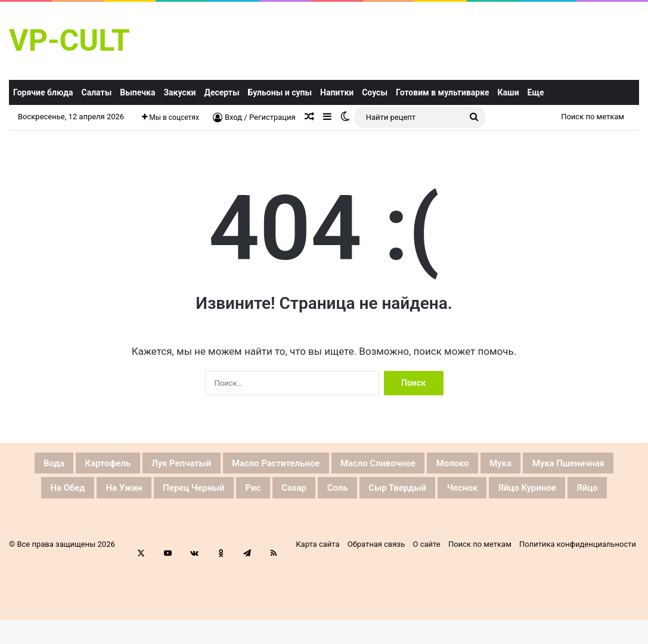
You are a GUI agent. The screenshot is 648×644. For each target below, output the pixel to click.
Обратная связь (376, 580)
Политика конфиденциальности (578, 580)
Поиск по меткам (593, 117)
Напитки (337, 92)
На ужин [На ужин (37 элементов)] (239, 494)
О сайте (427, 580)
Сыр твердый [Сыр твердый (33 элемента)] (586, 494)
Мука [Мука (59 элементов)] (611, 465)
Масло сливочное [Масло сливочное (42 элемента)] (455, 465)
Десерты (221, 92)
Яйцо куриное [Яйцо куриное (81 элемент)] (330, 522)
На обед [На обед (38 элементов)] (168, 494)
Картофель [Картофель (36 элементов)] (104, 465)
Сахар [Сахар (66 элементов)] (455, 494)
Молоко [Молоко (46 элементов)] (551, 465)
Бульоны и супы (280, 92)
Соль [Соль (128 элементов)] (509, 494)
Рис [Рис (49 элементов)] (404, 494)
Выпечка (137, 92)
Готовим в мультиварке (443, 92)
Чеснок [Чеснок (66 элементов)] (247, 522)
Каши (509, 92)
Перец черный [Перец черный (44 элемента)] (329, 494)
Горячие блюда (43, 92)
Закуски (179, 92)
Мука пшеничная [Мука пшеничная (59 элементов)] (72, 494)
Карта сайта (317, 580)
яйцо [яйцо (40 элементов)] (407, 522)
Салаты (97, 92)
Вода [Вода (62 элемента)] (35, 465)
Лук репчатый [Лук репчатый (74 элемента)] (199, 465)
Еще (536, 92)
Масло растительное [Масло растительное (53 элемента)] (322, 465)
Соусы (375, 92)
